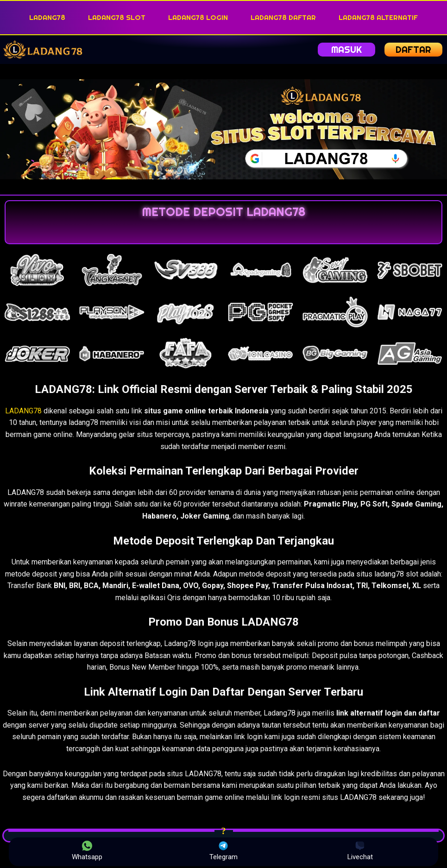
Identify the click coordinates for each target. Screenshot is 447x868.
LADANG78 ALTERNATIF (378, 17)
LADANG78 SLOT (117, 17)
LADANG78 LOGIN (198, 17)
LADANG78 (47, 17)
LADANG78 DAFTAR (283, 17)
